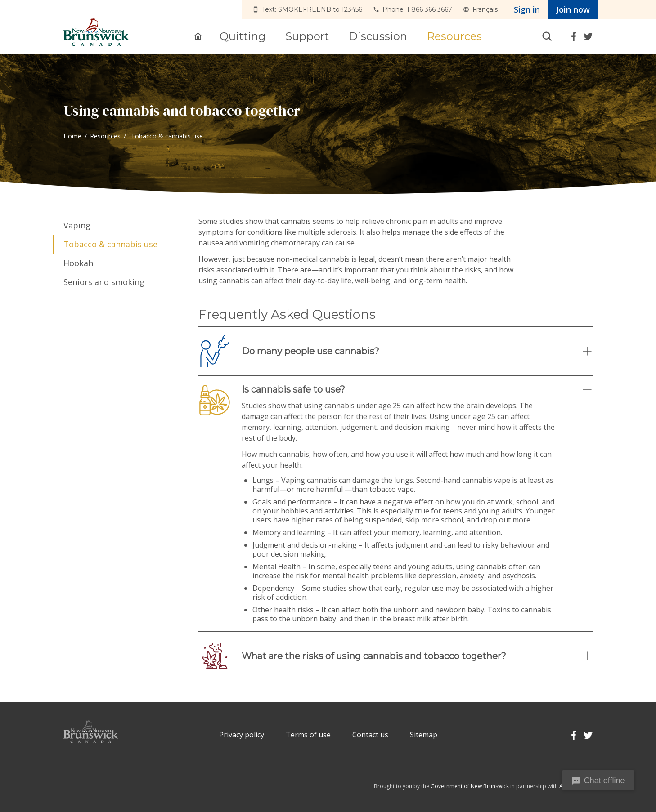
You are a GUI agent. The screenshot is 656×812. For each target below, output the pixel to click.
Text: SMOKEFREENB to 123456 (312, 9)
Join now (573, 9)
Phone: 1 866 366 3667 (417, 9)
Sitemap (424, 735)
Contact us (370, 735)
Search (547, 36)
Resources (105, 136)
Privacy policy (242, 735)
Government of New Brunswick (470, 786)
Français (485, 9)
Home (72, 136)
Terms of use (308, 735)
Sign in (527, 9)
